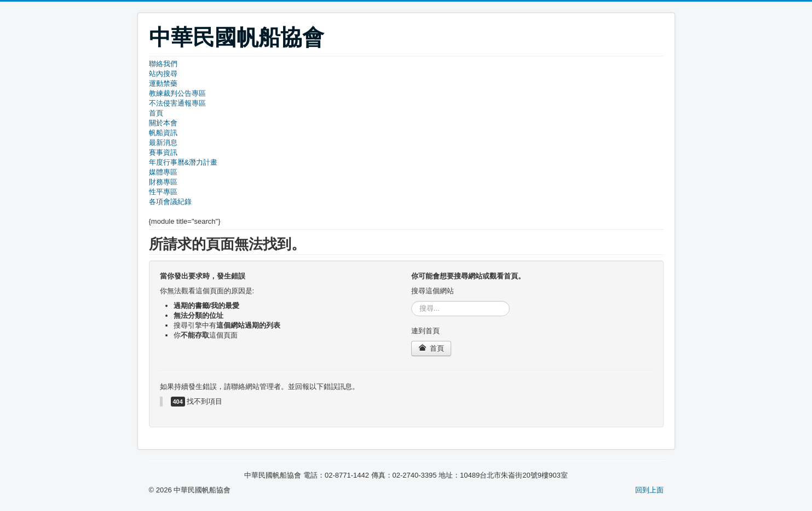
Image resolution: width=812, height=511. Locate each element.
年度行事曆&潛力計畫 (183, 162)
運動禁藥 (163, 83)
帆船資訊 (163, 133)
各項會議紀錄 (170, 202)
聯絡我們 (163, 64)
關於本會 (163, 123)
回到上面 (649, 490)
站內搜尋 (163, 74)
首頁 (156, 113)
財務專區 (163, 182)
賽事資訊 (163, 152)
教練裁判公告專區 (177, 93)
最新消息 (163, 143)
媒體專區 (163, 172)
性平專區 (163, 192)
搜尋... (411, 301)
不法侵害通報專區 (177, 103)
